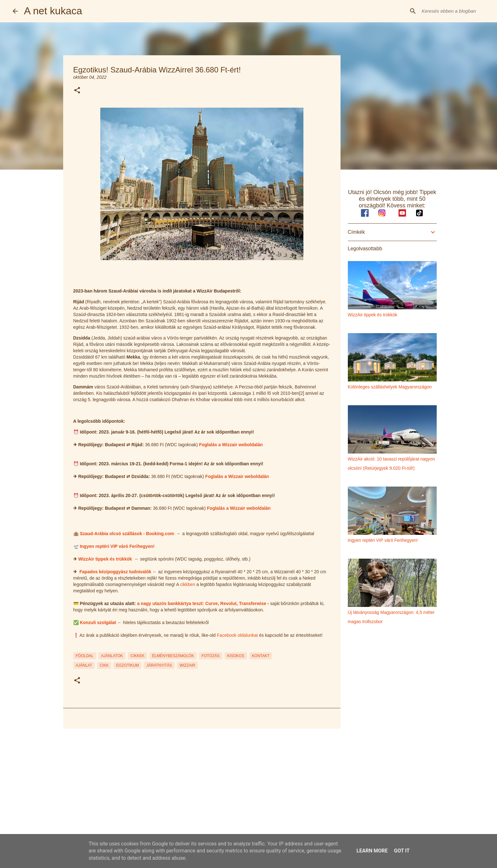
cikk (104, 665)
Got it (402, 851)
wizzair (187, 665)
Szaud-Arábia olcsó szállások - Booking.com (127, 534)
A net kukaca (53, 11)
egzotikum (127, 665)
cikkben (187, 584)
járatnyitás (159, 665)
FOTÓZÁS (211, 656)
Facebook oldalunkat (237, 635)
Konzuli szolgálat (98, 622)
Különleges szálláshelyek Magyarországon (390, 387)
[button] (77, 91)
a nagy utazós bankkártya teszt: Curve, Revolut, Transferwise (202, 603)
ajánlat (84, 665)
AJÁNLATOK (112, 656)
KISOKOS (236, 656)
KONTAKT (261, 656)
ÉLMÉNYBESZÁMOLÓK (173, 656)
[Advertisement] (202, 783)
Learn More (372, 851)
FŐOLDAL (85, 656)
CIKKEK (137, 656)
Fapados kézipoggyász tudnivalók (115, 572)
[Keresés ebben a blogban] (453, 11)
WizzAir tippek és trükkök (105, 559)
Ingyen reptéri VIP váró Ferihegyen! (117, 546)
